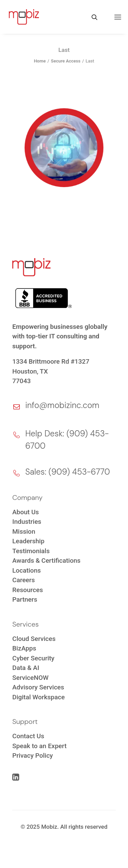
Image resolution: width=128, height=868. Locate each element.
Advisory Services (38, 687)
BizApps (24, 648)
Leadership (28, 541)
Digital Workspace (39, 697)
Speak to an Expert (39, 746)
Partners (25, 599)
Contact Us (28, 736)
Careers (24, 580)
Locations (27, 570)
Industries (27, 522)
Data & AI (26, 668)
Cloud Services (34, 639)
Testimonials (31, 551)
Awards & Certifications (46, 561)
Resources (28, 590)
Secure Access (66, 61)
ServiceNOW (30, 678)
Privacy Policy (33, 755)
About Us (26, 512)
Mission (24, 531)
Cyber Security (33, 658)
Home (40, 61)
